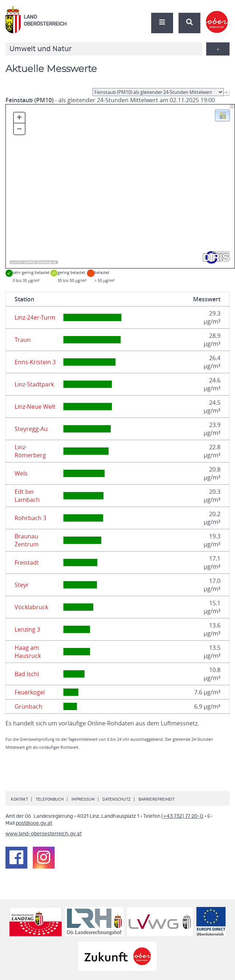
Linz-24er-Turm (35, 317)
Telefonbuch (50, 799)
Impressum (83, 799)
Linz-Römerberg (30, 451)
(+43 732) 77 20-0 (182, 816)
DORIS (30, 262)
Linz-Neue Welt (35, 407)
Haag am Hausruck (28, 652)
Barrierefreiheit (156, 799)
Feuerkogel (30, 692)
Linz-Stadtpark (34, 384)
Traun (23, 340)
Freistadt (27, 563)
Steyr (22, 585)
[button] (222, 115)
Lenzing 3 (27, 629)
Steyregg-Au (31, 429)
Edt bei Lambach (27, 496)
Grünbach (28, 706)
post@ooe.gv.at (34, 823)
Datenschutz (117, 799)
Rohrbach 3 (30, 518)
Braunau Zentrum (27, 540)
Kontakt (19, 799)
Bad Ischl (27, 674)
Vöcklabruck (31, 607)
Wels (21, 473)
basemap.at (46, 262)
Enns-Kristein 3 (35, 362)
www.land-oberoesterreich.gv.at (44, 834)
